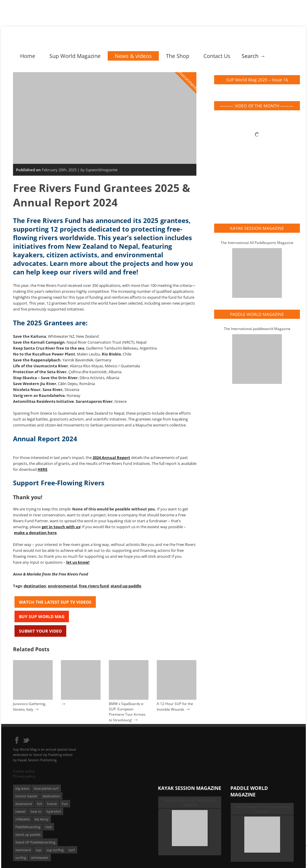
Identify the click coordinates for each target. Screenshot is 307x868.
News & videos (133, 56)
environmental (63, 586)
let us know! (78, 562)
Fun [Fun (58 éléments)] (65, 804)
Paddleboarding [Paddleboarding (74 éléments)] (28, 827)
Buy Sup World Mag (42, 616)
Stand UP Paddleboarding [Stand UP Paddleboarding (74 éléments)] (35, 842)
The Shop (178, 56)
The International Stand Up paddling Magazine (262, 809)
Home (28, 56)
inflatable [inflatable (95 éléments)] (22, 819)
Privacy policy (24, 776)
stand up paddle (126, 586)
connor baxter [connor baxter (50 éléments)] (26, 796)
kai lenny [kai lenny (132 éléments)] (42, 819)
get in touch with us (61, 527)
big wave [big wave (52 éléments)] (22, 788)
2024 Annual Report (111, 458)
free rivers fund (94, 586)
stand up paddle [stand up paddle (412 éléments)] (28, 834)
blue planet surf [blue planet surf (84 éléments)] (46, 788)
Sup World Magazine (75, 56)
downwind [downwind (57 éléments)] (24, 804)
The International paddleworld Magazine (257, 329)
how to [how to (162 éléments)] (36, 811)
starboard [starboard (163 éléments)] (23, 850)
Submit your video (40, 631)
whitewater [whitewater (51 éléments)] (40, 858)
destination (35, 586)
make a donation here (35, 533)
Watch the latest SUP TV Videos (55, 602)
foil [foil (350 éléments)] (39, 804)
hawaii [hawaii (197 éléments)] (20, 811)
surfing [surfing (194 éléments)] (21, 858)
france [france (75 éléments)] (52, 804)
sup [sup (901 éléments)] (39, 850)
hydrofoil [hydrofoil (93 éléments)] (54, 811)
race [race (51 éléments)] (49, 827)
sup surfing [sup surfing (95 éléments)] (55, 850)
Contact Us (217, 56)
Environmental (189, 81)
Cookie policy (24, 771)
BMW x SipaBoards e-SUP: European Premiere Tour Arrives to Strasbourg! (127, 712)
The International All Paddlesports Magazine (257, 243)
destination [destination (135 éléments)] (51, 796)
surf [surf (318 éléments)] (72, 850)
